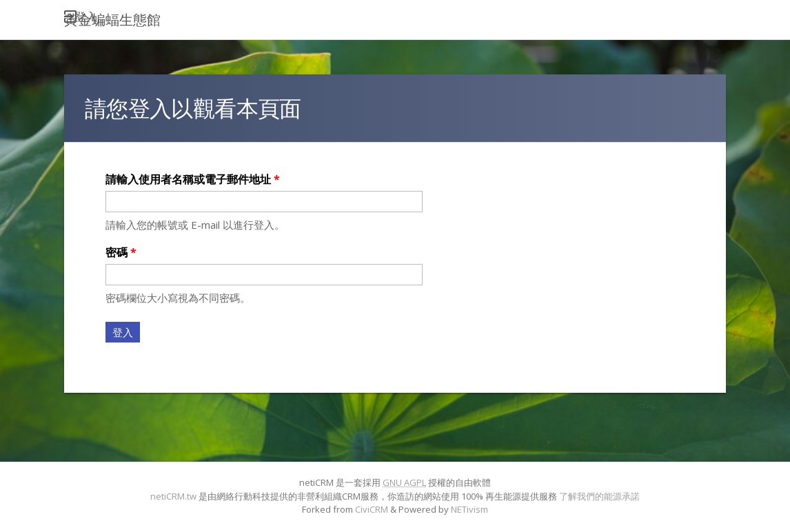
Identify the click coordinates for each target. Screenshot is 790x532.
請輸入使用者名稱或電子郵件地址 (193, 179)
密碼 (121, 252)
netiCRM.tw (173, 496)
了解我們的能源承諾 (599, 496)
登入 (86, 17)
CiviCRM (372, 509)
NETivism (469, 509)
